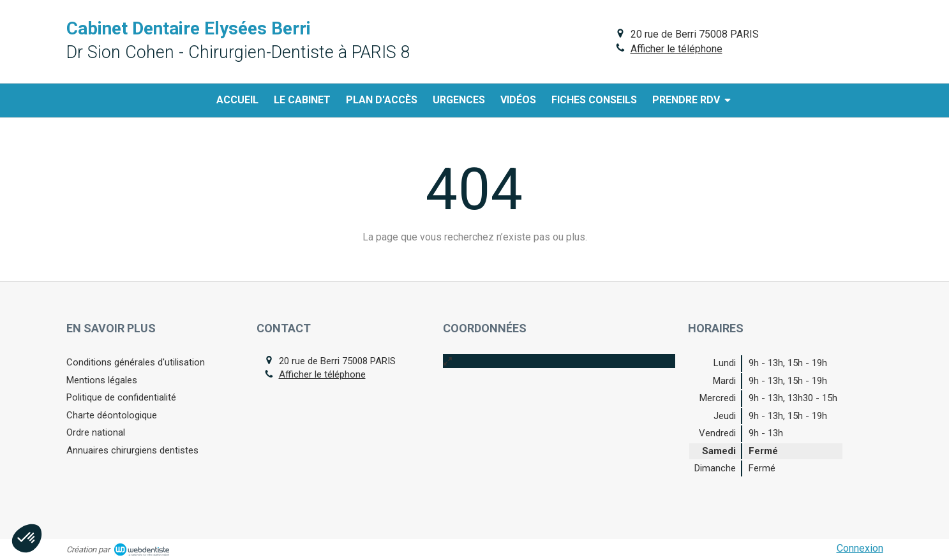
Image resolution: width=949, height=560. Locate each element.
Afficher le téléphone (676, 49)
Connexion (860, 548)
